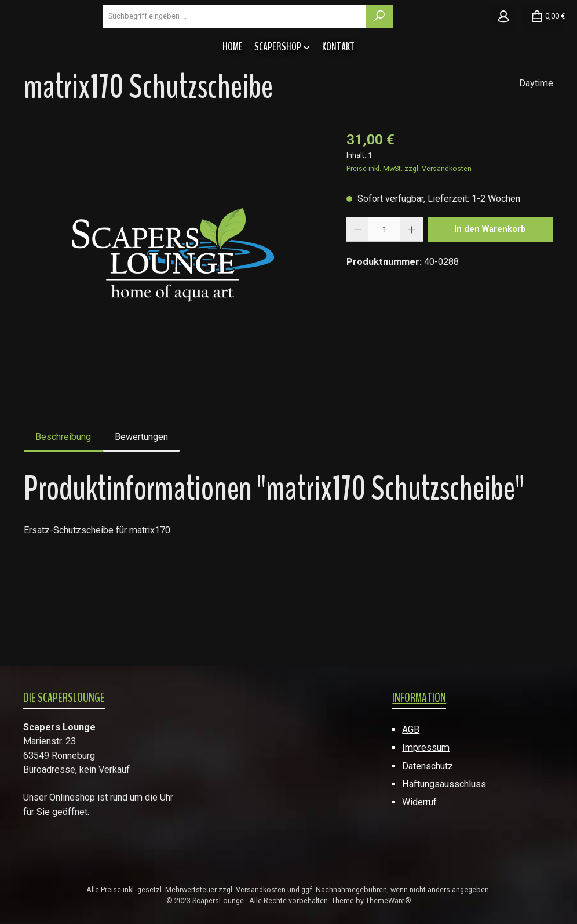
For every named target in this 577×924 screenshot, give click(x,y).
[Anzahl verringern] (358, 297)
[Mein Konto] (503, 50)
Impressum (426, 747)
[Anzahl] (384, 297)
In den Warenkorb (490, 297)
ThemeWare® (388, 901)
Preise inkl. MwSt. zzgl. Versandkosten (409, 236)
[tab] (63, 505)
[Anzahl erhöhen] (412, 297)
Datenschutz (428, 766)
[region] (174, 321)
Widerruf (419, 803)
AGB (411, 730)
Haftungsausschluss (444, 784)
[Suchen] (447, 50)
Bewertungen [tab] (141, 505)
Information (419, 698)
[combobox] (335, 50)
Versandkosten (261, 890)
